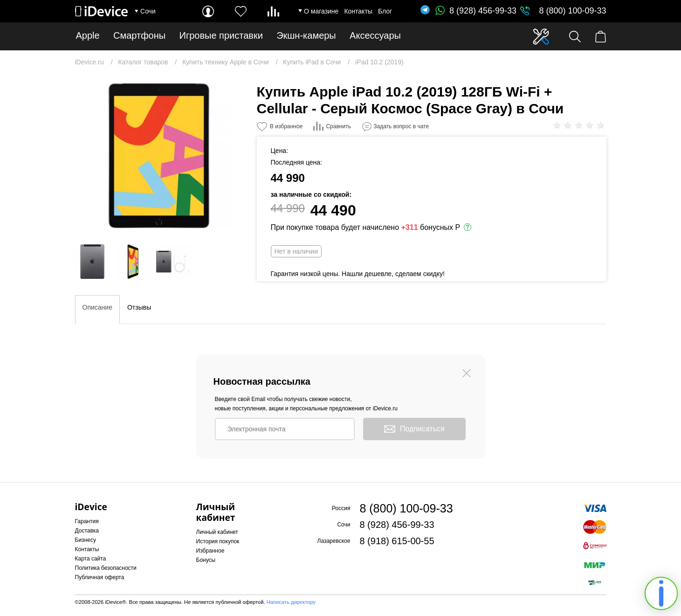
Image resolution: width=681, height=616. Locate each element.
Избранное (210, 551)
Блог (385, 11)
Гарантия (87, 521)
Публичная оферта (100, 577)
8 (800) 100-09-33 (572, 11)
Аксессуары (375, 36)
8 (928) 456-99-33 (476, 11)
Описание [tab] (97, 307)
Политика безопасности (106, 568)
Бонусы (206, 560)
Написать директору (291, 602)
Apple (88, 36)
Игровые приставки (221, 36)
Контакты (358, 11)
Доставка (87, 531)
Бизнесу (86, 540)
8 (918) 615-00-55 (397, 541)
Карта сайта (91, 559)
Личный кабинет (217, 532)
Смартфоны (139, 36)
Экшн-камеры (306, 36)
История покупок (218, 541)
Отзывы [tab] (139, 307)
